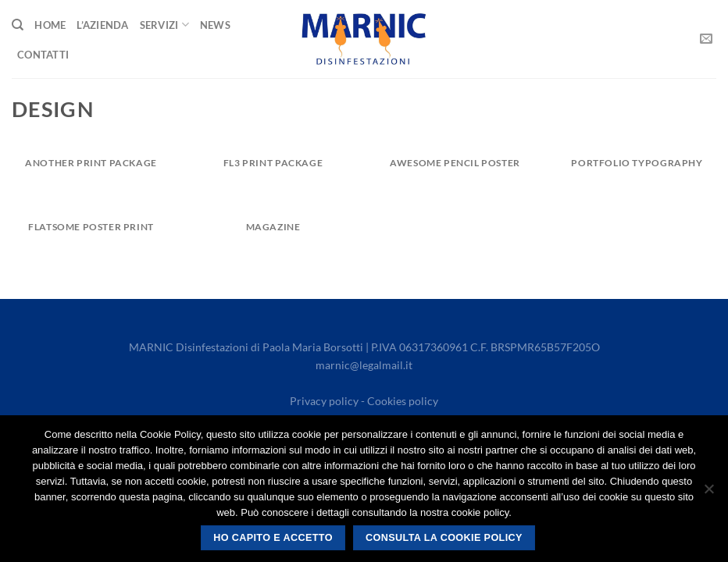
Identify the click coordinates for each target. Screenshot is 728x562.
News (215, 25)
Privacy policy (324, 401)
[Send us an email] (706, 39)
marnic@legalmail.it (364, 365)
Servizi (164, 25)
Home (50, 25)
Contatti (43, 55)
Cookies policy (403, 401)
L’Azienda (102, 25)
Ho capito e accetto (273, 538)
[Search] (18, 25)
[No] (708, 493)
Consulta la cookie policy (444, 538)
